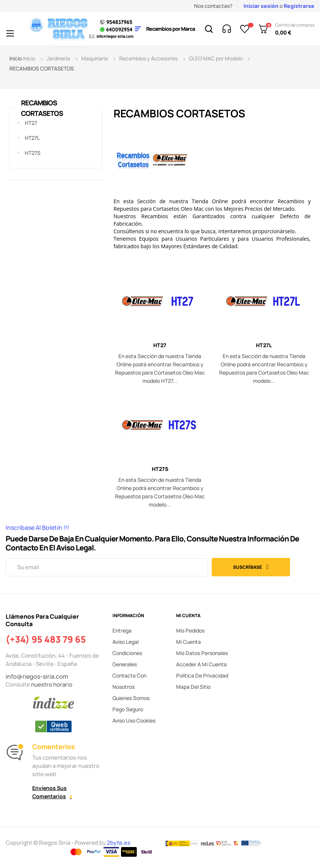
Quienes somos (131, 698)
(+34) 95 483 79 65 (46, 639)
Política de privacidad (202, 675)
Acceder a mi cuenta (201, 664)
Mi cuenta (188, 642)
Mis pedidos (190, 630)
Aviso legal (126, 642)
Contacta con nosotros (129, 681)
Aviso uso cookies (134, 720)
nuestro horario (52, 684)
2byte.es (119, 843)
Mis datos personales (202, 653)
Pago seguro (128, 709)
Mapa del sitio (193, 687)
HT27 (31, 123)
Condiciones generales (127, 659)
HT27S (33, 153)
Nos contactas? (213, 6)
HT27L (32, 138)
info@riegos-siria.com (37, 676)
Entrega (122, 630)
